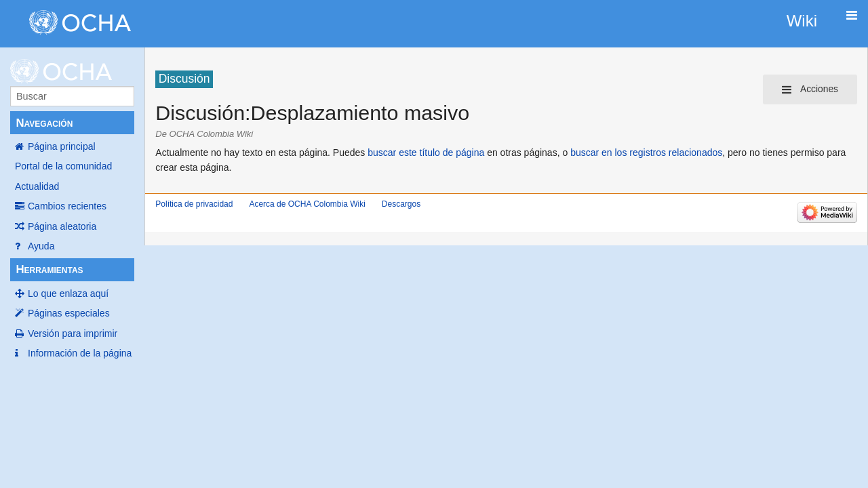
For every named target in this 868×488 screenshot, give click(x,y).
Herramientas (49, 269)
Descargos (401, 204)
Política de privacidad (194, 204)
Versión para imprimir (73, 333)
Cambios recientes (67, 206)
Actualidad (37, 186)
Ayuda (41, 246)
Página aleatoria (62, 226)
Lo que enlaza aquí (68, 293)
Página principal (62, 146)
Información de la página (80, 353)
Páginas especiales (69, 313)
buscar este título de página (426, 152)
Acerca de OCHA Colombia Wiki (307, 204)
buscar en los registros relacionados (646, 152)
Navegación (44, 123)
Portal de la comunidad (63, 166)
